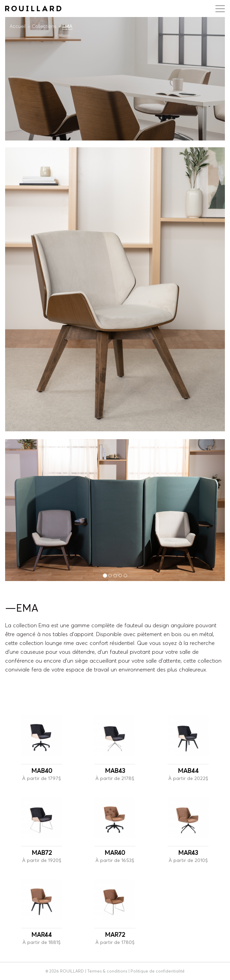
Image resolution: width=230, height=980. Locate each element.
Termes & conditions (107, 971)
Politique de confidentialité (158, 971)
